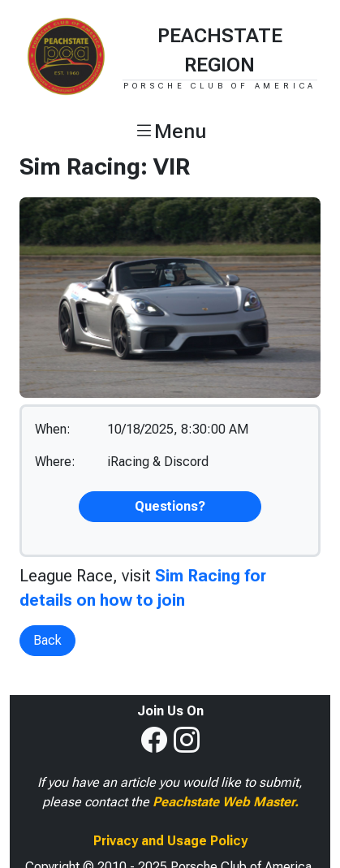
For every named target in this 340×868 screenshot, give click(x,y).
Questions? (170, 506)
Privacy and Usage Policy (170, 841)
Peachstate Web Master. (226, 802)
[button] (170, 132)
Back (47, 640)
